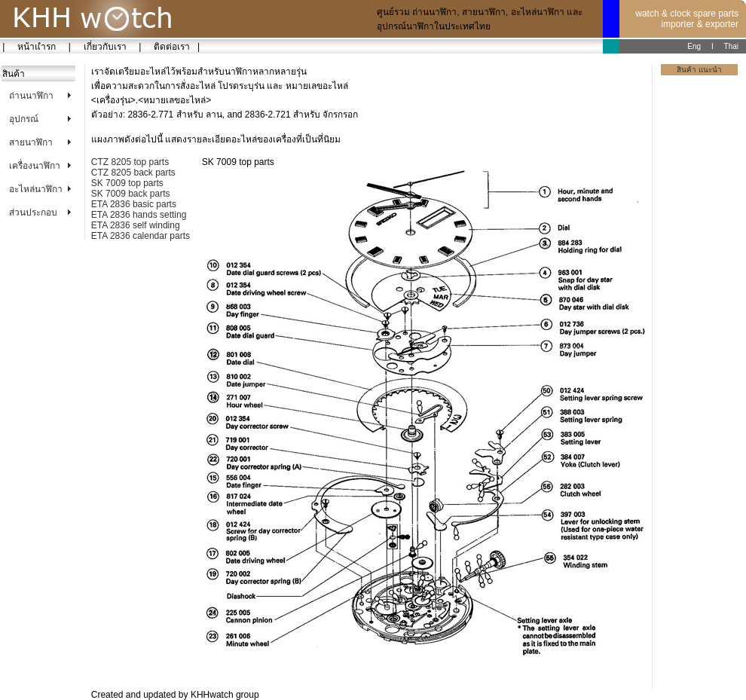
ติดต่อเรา (169, 47)
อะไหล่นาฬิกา (36, 189)
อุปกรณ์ (24, 119)
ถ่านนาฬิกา (31, 96)
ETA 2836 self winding (136, 225)
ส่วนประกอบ (33, 212)
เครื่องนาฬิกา (35, 166)
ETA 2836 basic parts (134, 204)
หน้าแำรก (36, 47)
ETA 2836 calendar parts (141, 236)
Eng (694, 46)
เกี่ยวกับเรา (105, 47)
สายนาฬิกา (31, 142)
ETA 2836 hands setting (139, 215)
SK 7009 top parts (127, 183)
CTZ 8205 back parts (133, 173)
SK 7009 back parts (131, 194)
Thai (731, 46)
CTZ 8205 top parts (130, 162)
